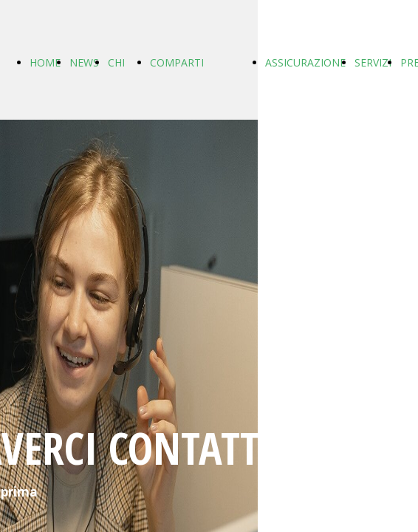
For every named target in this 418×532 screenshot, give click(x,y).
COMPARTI (177, 62)
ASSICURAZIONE (305, 62)
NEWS (84, 62)
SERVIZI (373, 62)
